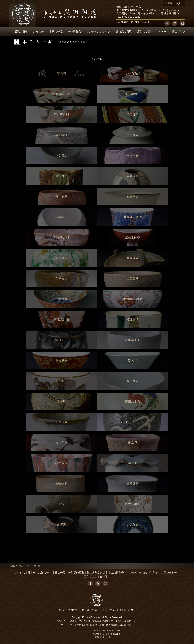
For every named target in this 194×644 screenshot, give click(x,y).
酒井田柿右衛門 (133, 299)
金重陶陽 (133, 258)
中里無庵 (61, 422)
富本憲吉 (133, 135)
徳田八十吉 (133, 402)
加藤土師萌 (133, 238)
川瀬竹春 (61, 299)
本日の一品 (56, 32)
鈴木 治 (133, 361)
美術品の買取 (124, 32)
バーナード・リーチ (133, 422)
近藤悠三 (61, 361)
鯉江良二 (61, 176)
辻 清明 (61, 402)
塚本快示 (133, 381)
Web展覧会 (74, 32)
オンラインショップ (98, 32)
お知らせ (38, 32)
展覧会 (32, 573)
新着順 (61, 74)
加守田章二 (133, 94)
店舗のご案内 (145, 32)
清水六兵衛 (61, 320)
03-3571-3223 (132, 17)
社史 (156, 573)
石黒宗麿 (133, 197)
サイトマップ (67, 625)
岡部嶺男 (61, 156)
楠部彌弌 (133, 320)
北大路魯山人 (61, 94)
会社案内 (123, 22)
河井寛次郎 (61, 115)
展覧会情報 (21, 32)
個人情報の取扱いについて (120, 625)
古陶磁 (61, 525)
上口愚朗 (133, 279)
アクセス (20, 573)
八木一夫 (133, 156)
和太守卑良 (133, 504)
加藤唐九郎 (61, 238)
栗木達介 (133, 176)
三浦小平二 (133, 463)
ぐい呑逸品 (133, 74)
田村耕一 (61, 381)
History (163, 32)
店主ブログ (179, 32)
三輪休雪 (133, 484)
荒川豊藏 (61, 197)
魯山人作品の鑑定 (97, 573)
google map (176, 10)
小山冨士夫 (133, 340)
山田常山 (61, 504)
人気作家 (133, 525)
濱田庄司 (133, 115)
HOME (12, 566)
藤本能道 (61, 443)
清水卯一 (61, 340)
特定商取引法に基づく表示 (90, 625)
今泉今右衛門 (133, 217)
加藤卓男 (61, 258)
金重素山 (61, 279)
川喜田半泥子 (61, 135)
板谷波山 (61, 217)
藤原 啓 (133, 443)
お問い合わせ (142, 22)
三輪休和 (61, 484)
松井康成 (61, 463)
